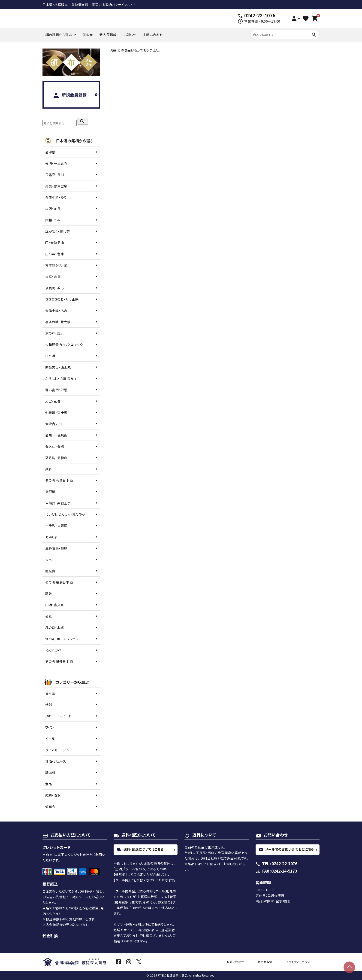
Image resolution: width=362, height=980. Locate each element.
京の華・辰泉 (54, 333)
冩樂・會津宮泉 (56, 186)
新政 (49, 593)
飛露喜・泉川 (55, 175)
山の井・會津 (54, 254)
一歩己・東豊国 (56, 526)
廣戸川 (50, 492)
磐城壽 (50, 571)
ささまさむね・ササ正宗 (62, 299)
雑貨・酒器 (53, 795)
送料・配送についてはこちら (140, 849)
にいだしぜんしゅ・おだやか (65, 514)
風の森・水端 (54, 627)
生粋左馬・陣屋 (56, 548)
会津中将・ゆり (56, 197)
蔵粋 (49, 469)
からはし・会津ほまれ (61, 378)
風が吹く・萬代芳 (58, 231)
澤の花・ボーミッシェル (62, 639)
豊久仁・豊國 (55, 446)
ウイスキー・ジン (57, 750)
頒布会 (87, 35)
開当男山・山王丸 (58, 367)
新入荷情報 (108, 35)
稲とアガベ (53, 650)
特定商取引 (275, 962)
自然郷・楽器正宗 (58, 503)
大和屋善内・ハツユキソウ (64, 344)
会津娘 (50, 152)
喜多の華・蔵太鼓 (58, 322)
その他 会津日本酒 (59, 480)
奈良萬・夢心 (55, 288)
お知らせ (130, 35)
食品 (49, 784)
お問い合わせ (153, 35)
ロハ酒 (50, 356)
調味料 (50, 773)
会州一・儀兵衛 (56, 435)
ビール (50, 739)
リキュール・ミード (58, 716)
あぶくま (51, 537)
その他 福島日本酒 (59, 582)
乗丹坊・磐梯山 (56, 458)
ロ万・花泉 (53, 209)
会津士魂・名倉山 (58, 310)
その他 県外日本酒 (59, 661)
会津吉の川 (54, 424)
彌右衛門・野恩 (56, 390)
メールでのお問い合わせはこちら (286, 849)
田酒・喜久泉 (55, 605)
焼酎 (49, 705)
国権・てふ (53, 220)
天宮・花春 (53, 401)
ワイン (50, 727)
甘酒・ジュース (56, 761)
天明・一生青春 (56, 163)
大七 (49, 560)
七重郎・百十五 (56, 412)
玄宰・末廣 (53, 277)
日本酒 (50, 693)
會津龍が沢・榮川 (58, 265)
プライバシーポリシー (303, 962)
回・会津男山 (55, 243)
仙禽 (49, 616)
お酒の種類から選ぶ (57, 35)
